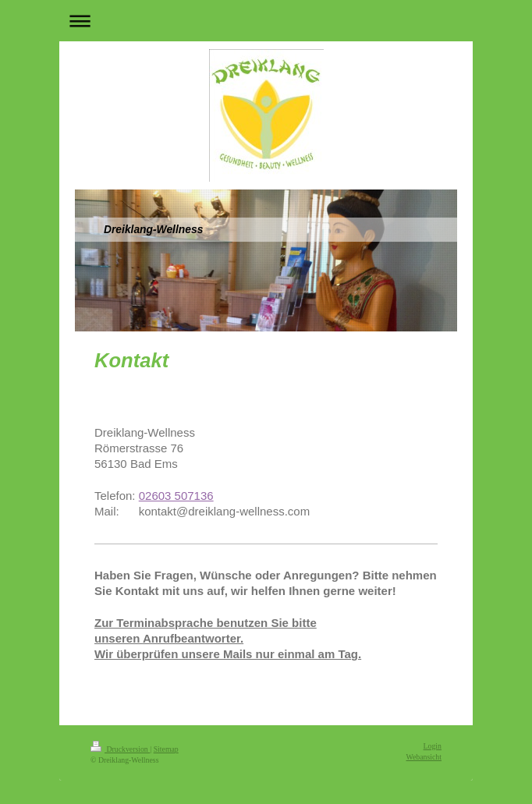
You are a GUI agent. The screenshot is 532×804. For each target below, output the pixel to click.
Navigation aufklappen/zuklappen (266, 21)
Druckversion (120, 749)
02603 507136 (176, 496)
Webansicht (424, 757)
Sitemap (166, 749)
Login (433, 746)
